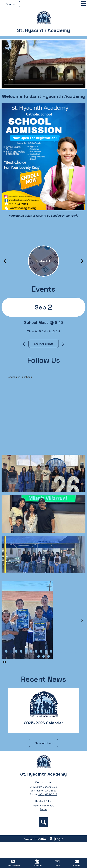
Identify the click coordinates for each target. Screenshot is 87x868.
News (57, 863)
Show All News (44, 743)
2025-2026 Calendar (44, 723)
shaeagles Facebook (20, 377)
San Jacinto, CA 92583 (44, 791)
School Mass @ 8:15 (43, 322)
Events (43, 289)
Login (56, 839)
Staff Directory (13, 863)
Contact (77, 863)
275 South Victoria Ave (43, 787)
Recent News (44, 679)
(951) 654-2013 (48, 794)
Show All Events (44, 344)
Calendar (37, 863)
